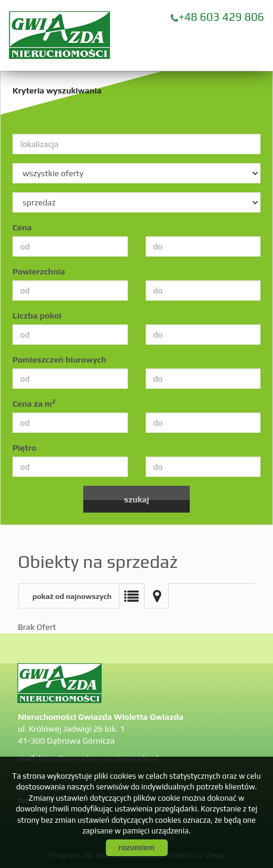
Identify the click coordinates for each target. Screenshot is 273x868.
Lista (131, 596)
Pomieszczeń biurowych (59, 360)
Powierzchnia (39, 271)
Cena (22, 227)
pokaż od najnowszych (72, 596)
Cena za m (34, 403)
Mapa (156, 596)
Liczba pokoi (37, 316)
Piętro (24, 448)
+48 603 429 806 (221, 17)
